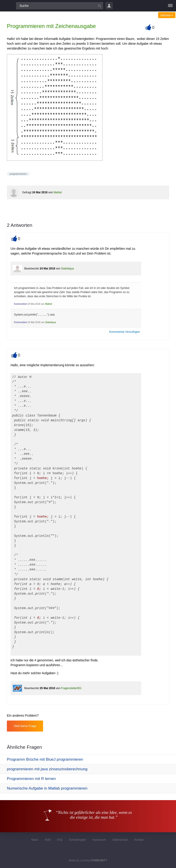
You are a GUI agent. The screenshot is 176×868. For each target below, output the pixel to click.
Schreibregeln (77, 840)
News (35, 840)
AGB (48, 840)
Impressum (99, 840)
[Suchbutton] (99, 6)
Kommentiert (21, 304)
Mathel (58, 192)
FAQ (60, 840)
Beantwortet (32, 269)
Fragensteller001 (71, 688)
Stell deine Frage (25, 726)
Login (109, 6)
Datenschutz (120, 840)
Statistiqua (67, 269)
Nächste (167, 15)
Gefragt (27, 192)
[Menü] (170, 6)
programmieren (18, 174)
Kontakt (139, 840)
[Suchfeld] (60, 6)
